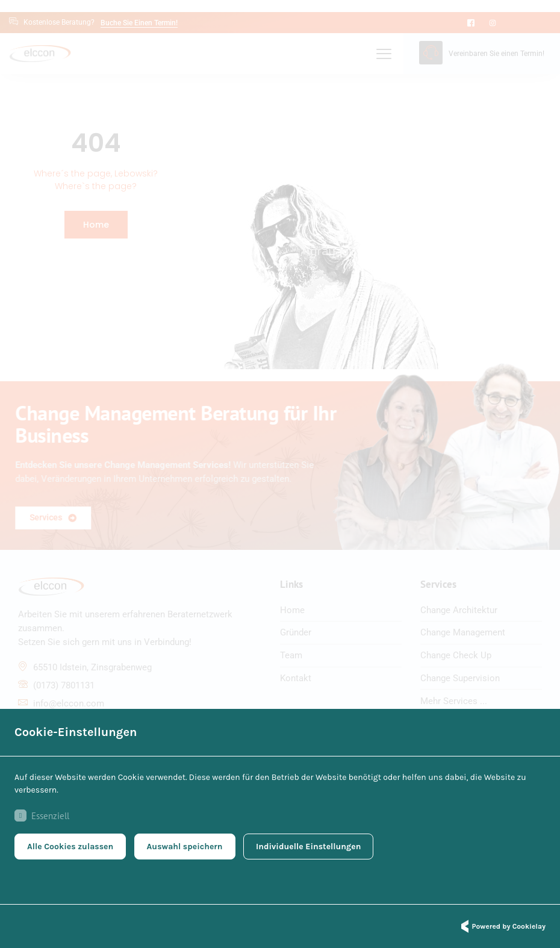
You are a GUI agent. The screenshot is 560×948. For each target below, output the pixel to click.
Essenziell (42, 817)
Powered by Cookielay (502, 926)
